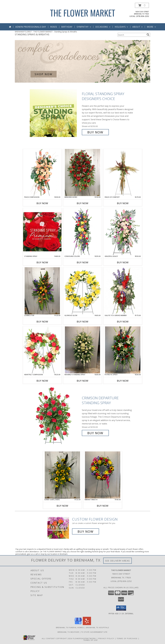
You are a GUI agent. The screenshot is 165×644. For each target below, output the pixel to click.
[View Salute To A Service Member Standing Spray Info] (123, 291)
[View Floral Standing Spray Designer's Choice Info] (55, 113)
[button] (142, 5)
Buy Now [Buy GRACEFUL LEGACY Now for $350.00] (123, 262)
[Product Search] (132, 35)
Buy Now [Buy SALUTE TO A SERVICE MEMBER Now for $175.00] (123, 322)
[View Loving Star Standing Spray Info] (42, 291)
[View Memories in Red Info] (82, 173)
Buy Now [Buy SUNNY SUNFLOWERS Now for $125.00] (62, 506)
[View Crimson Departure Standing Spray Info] (55, 415)
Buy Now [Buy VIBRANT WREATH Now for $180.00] (103, 506)
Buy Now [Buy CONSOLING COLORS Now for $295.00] (82, 262)
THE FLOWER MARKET (83, 13)
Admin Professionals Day (31, 27)
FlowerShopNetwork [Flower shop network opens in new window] (84, 638)
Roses (54, 27)
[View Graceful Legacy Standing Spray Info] (123, 232)
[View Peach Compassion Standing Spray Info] (42, 172)
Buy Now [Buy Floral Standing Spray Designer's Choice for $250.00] (95, 132)
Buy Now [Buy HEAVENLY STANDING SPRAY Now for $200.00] (82, 381)
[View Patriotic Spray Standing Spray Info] (123, 350)
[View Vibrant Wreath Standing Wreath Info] (103, 475)
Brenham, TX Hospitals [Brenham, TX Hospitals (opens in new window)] (98, 627)
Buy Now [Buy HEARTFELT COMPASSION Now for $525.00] (42, 381)
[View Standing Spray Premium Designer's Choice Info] (42, 232)
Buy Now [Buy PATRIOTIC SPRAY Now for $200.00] (123, 381)
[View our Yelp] (87, 624)
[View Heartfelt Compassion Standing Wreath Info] (42, 350)
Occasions (103, 27)
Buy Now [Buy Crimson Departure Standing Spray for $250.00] (95, 433)
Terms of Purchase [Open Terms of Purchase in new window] (127, 638)
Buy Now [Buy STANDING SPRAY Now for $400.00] (42, 262)
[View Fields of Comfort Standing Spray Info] (123, 172)
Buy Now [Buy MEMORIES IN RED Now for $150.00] (82, 203)
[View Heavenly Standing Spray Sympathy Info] (82, 350)
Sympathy (84, 27)
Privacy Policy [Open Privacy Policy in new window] (106, 638)
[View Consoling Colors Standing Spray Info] (82, 232)
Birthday (67, 27)
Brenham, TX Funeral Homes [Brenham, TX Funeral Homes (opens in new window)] (70, 627)
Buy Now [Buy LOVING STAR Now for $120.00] (42, 322)
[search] (148, 35)
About (138, 27)
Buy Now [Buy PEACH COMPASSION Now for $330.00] (42, 203)
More (152, 27)
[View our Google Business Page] (78, 624)
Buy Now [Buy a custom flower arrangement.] (86, 531)
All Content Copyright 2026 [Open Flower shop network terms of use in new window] (57, 638)
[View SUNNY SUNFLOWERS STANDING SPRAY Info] (62, 475)
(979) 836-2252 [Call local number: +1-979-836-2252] (143, 16)
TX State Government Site (94, 632)
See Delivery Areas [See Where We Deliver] (117, 561)
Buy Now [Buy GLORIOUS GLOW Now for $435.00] (82, 322)
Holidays (122, 27)
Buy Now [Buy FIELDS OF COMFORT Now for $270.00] (123, 203)
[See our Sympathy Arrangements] (82, 61)
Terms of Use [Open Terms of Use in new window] (91, 640)
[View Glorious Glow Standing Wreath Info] (82, 291)
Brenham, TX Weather (68, 632)
